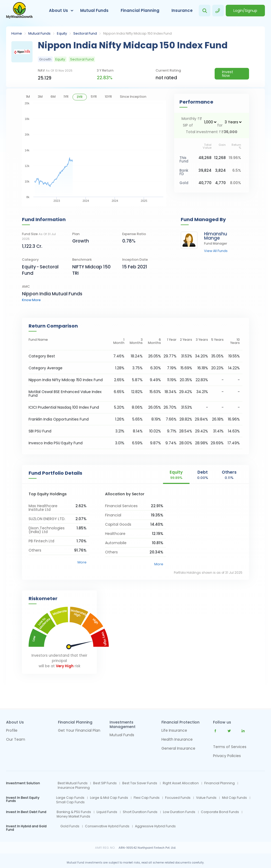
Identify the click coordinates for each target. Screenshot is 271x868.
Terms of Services (230, 747)
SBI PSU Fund (40, 431)
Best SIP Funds (105, 783)
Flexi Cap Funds (147, 798)
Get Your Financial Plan (79, 731)
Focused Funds (178, 798)
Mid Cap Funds (234, 798)
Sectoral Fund (85, 33)
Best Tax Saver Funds (140, 783)
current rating (168, 70)
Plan (76, 234)
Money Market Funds (73, 816)
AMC (26, 286)
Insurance (182, 10)
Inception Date (135, 260)
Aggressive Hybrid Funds (155, 826)
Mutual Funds (94, 10)
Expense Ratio (134, 234)
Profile (12, 731)
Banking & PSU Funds (74, 812)
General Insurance (178, 749)
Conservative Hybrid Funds (107, 826)
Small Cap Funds (70, 802)
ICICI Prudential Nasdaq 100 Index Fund (64, 407)
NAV (55, 70)
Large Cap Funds (70, 798)
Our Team (16, 740)
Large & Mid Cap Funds (109, 798)
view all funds (216, 251)
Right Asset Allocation (181, 783)
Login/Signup (245, 11)
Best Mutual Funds (73, 783)
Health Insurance (177, 740)
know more (31, 300)
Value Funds (206, 798)
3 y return (105, 70)
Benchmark (82, 260)
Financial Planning (140, 10)
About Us (58, 10)
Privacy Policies (227, 756)
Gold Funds (70, 826)
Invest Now (228, 74)
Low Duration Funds (179, 812)
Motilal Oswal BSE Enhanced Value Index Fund (65, 394)
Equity (62, 33)
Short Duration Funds (140, 812)
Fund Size (39, 236)
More (82, 562)
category (30, 260)
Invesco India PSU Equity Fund (56, 443)
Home (17, 33)
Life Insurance (174, 731)
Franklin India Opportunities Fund (59, 419)
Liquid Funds (107, 812)
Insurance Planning (74, 788)
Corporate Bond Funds (220, 812)
